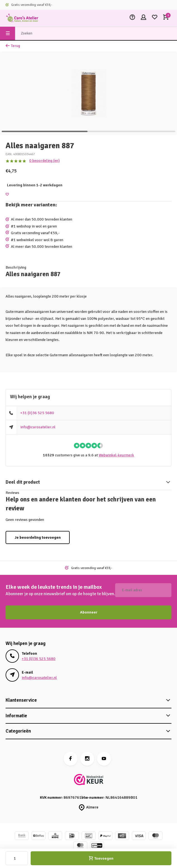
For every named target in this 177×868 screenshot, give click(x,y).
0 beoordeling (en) (44, 161)
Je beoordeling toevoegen (38, 537)
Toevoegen (101, 858)
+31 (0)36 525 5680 (37, 413)
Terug (13, 46)
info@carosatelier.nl (38, 427)
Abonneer (89, 612)
